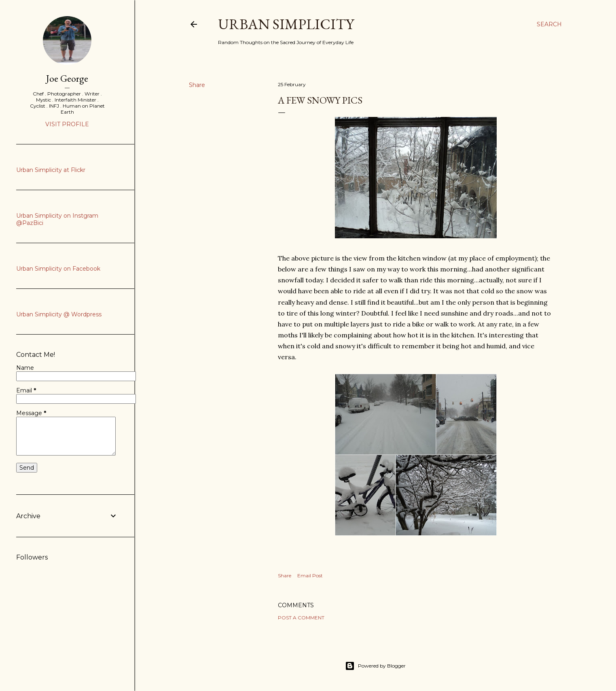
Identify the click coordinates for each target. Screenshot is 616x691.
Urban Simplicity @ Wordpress (59, 314)
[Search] (549, 24)
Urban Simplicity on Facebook (58, 269)
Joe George (67, 78)
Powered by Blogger (375, 666)
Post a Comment (301, 618)
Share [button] (197, 85)
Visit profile (67, 124)
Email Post (310, 575)
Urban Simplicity (286, 24)
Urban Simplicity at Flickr (51, 170)
